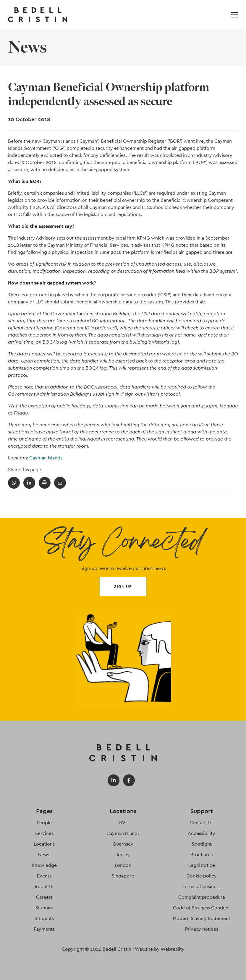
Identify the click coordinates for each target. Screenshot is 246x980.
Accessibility (202, 833)
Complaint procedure (202, 897)
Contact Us (202, 823)
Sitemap (44, 908)
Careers (44, 897)
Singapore (123, 876)
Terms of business (202, 886)
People (44, 823)
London (123, 865)
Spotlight (202, 844)
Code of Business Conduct (202, 908)
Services (44, 833)
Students (44, 918)
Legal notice (202, 865)
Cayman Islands (46, 458)
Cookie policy (202, 876)
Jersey (123, 855)
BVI (123, 823)
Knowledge (44, 865)
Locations (44, 844)
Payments (44, 929)
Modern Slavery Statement (202, 918)
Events (44, 876)
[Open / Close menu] (234, 15)
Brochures (202, 855)
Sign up (123, 586)
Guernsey (123, 844)
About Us (44, 886)
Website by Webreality (160, 949)
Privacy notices (202, 929)
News (44, 855)
